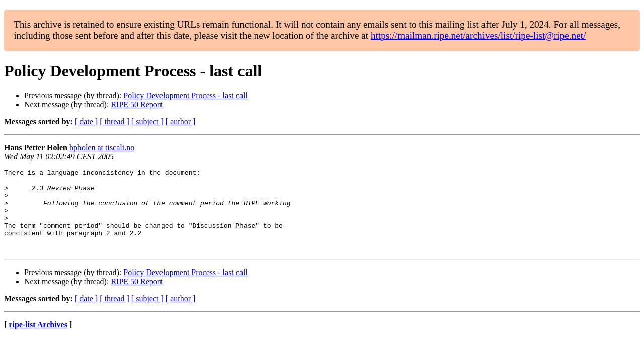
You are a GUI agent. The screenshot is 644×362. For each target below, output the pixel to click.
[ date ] (86, 121)
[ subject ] (147, 121)
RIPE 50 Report (136, 104)
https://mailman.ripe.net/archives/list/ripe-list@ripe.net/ (478, 35)
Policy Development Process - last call (185, 95)
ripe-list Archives (38, 341)
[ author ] (181, 121)
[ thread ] (114, 121)
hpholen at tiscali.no (102, 148)
